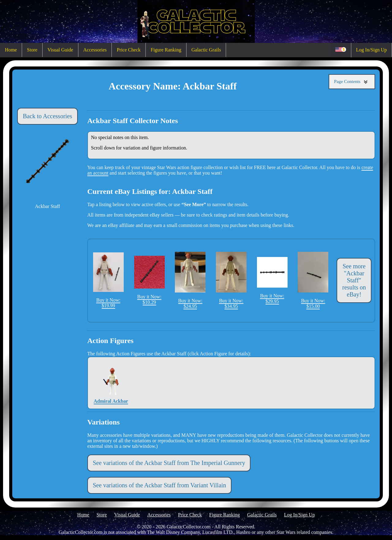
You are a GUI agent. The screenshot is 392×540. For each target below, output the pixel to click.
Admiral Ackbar (111, 383)
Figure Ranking (166, 50)
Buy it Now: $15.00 (313, 280)
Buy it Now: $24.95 (190, 280)
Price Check (129, 50)
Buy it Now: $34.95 (231, 280)
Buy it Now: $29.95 (272, 280)
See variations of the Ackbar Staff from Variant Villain (159, 485)
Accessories (95, 50)
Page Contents (352, 82)
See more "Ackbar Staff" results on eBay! (354, 280)
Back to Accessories (47, 116)
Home (11, 50)
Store (32, 50)
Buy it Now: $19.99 (108, 280)
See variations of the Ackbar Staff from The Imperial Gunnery (169, 463)
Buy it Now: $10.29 (149, 280)
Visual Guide (60, 50)
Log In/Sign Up (371, 50)
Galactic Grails (206, 50)
